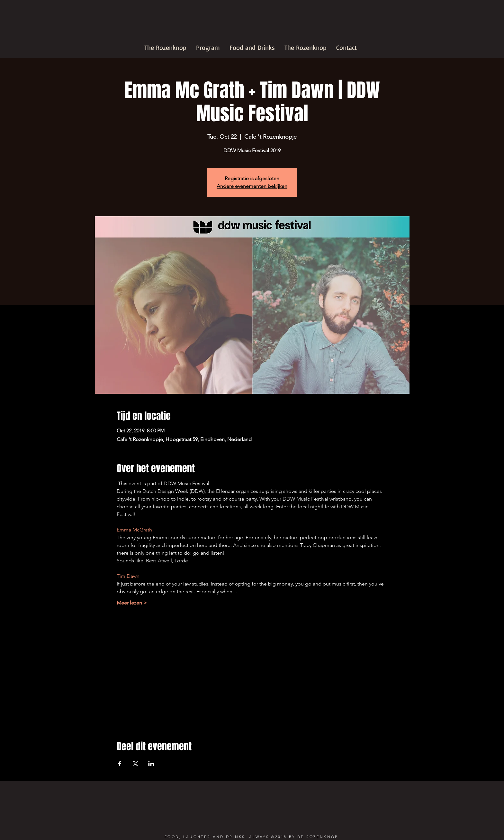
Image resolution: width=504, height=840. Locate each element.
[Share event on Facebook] (120, 764)
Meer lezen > (132, 603)
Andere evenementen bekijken (252, 186)
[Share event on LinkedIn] (151, 764)
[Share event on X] (135, 764)
